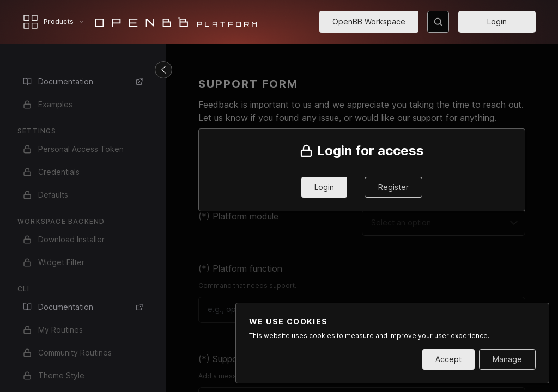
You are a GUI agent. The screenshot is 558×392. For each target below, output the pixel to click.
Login (497, 22)
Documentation (83, 81)
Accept (448, 359)
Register (393, 187)
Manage (507, 359)
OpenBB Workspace (369, 22)
